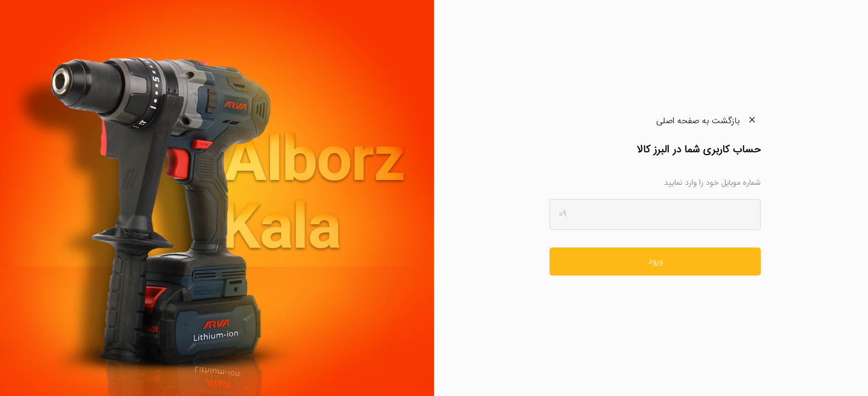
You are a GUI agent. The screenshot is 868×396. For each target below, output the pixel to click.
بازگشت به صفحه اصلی (708, 121)
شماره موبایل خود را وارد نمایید (712, 183)
